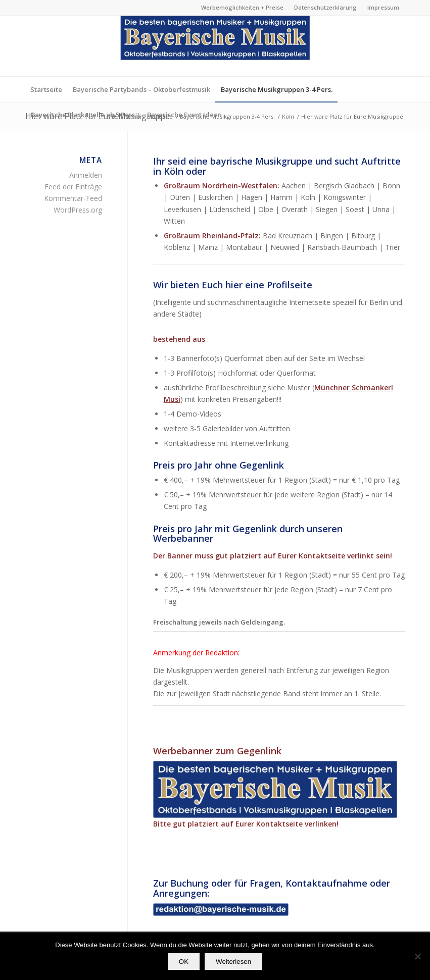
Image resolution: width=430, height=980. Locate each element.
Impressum (383, 7)
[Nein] (417, 956)
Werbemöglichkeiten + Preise (242, 7)
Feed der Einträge (73, 187)
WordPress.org (78, 210)
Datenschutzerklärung (325, 7)
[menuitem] (243, 8)
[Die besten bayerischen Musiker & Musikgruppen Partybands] (215, 46)
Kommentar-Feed (73, 198)
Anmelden (86, 175)
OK (184, 962)
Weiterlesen (233, 962)
